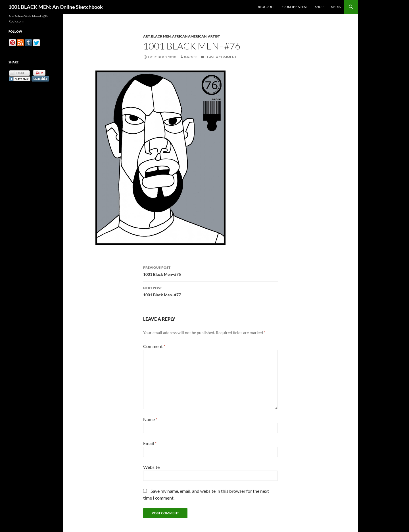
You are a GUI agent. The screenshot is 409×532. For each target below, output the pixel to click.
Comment (154, 346)
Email (150, 443)
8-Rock (190, 57)
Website (151, 467)
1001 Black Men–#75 (210, 270)
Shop (319, 7)
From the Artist (295, 7)
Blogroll (266, 7)
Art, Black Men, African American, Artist (181, 36)
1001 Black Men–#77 (210, 291)
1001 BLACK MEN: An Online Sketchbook (56, 7)
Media (336, 7)
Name (150, 419)
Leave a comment (221, 57)
